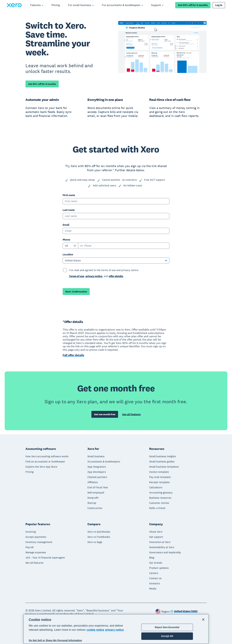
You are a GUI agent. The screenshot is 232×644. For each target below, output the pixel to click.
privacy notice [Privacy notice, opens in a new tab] (115, 630)
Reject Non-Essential (167, 627)
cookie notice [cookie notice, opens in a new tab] (95, 630)
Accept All (167, 636)
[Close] (203, 620)
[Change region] (184, 611)
